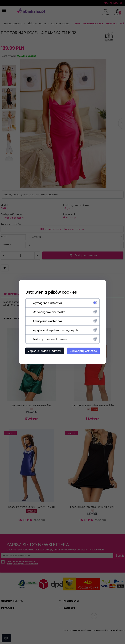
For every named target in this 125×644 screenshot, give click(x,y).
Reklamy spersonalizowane (50, 339)
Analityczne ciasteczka (47, 321)
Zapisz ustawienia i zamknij (45, 351)
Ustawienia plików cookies (51, 292)
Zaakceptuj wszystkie (83, 351)
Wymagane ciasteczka (47, 303)
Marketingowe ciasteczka (49, 312)
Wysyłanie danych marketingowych (55, 330)
